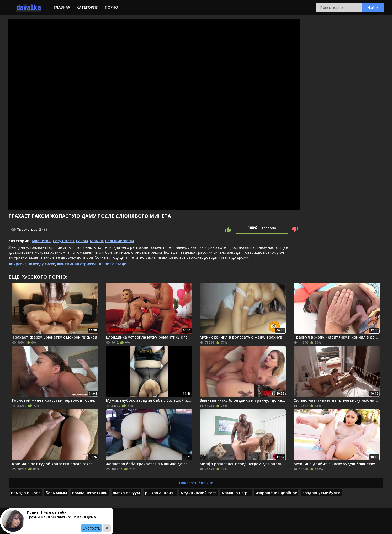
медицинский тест (199, 493)
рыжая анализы (160, 493)
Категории (88, 7)
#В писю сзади (113, 264)
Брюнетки (41, 241)
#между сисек (42, 264)
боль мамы (56, 493)
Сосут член (63, 241)
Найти (373, 7)
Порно (112, 7)
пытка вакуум (126, 493)
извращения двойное (276, 493)
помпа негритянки (90, 493)
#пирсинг (17, 264)
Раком (82, 241)
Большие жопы (120, 241)
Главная (62, 7)
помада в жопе (26, 493)
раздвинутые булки (321, 493)
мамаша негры (236, 493)
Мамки (97, 241)
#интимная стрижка (77, 264)
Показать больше (196, 483)
